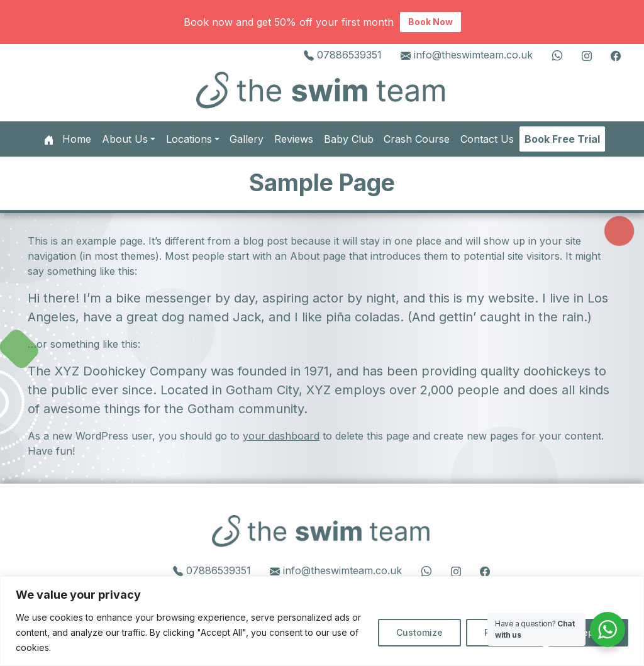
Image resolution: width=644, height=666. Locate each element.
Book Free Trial (562, 139)
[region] (322, 621)
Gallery (247, 139)
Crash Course (417, 139)
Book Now (430, 22)
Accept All (588, 632)
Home (68, 139)
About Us (125, 139)
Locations (189, 139)
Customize (419, 632)
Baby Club (349, 139)
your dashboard (281, 436)
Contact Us (487, 139)
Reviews (294, 139)
